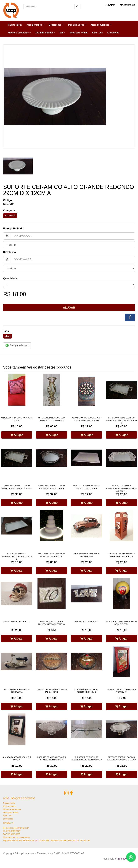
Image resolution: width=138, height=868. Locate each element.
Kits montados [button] (35, 25)
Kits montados (10, 806)
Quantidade (10, 278)
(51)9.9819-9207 (13, 831)
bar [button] (63, 33)
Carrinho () (127, 5)
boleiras (8, 336)
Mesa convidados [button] (101, 25)
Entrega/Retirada (13, 229)
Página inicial (15, 25)
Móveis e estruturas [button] (19, 33)
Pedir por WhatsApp (17, 345)
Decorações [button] (56, 25)
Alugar (69, 308)
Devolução (9, 252)
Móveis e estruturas (12, 809)
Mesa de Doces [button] (77, 25)
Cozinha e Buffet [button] (45, 33)
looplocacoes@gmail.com (17, 828)
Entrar (110, 5)
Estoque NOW (125, 859)
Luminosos (113, 33)
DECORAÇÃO (10, 216)
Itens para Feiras (79, 33)
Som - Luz (97, 33)
